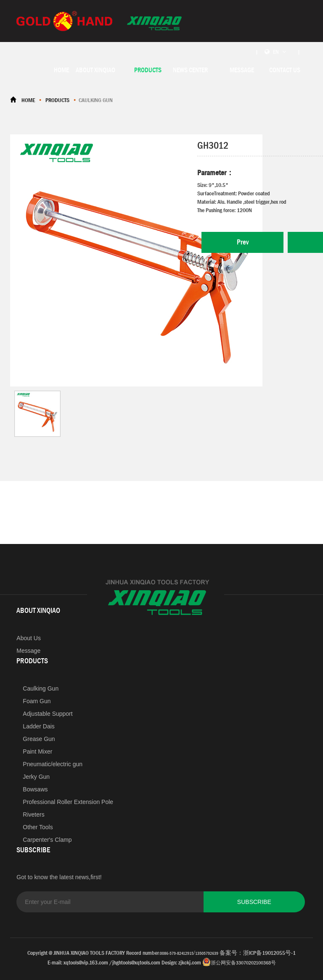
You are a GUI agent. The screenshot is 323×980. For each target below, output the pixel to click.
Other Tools (38, 827)
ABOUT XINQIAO (95, 70)
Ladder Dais (39, 726)
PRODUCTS (148, 70)
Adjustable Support (48, 714)
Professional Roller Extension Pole (68, 802)
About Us (29, 638)
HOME (61, 70)
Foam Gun (37, 701)
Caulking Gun (41, 688)
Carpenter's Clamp (47, 840)
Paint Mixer (37, 751)
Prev (243, 242)
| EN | (278, 52)
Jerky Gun (36, 777)
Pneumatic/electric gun (53, 764)
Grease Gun (39, 739)
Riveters (33, 814)
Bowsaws (35, 789)
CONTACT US (285, 70)
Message (28, 651)
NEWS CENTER (190, 70)
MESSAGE (242, 70)
